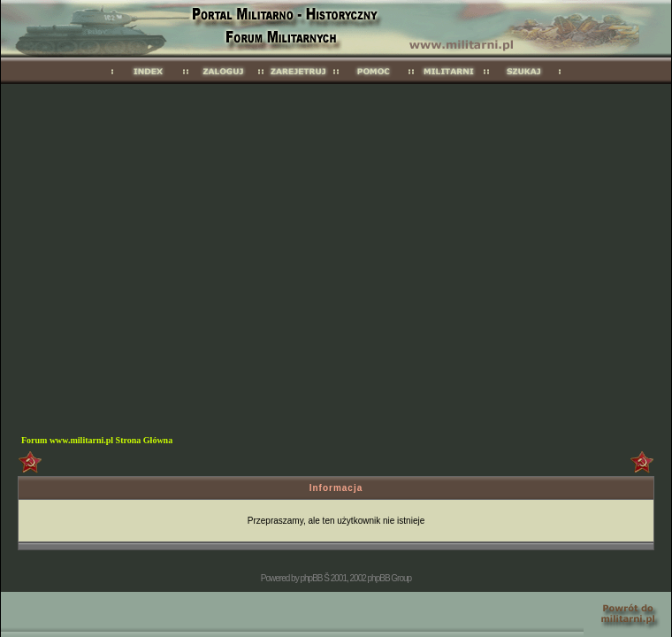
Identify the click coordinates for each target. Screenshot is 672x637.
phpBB (311, 578)
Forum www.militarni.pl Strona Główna (97, 440)
